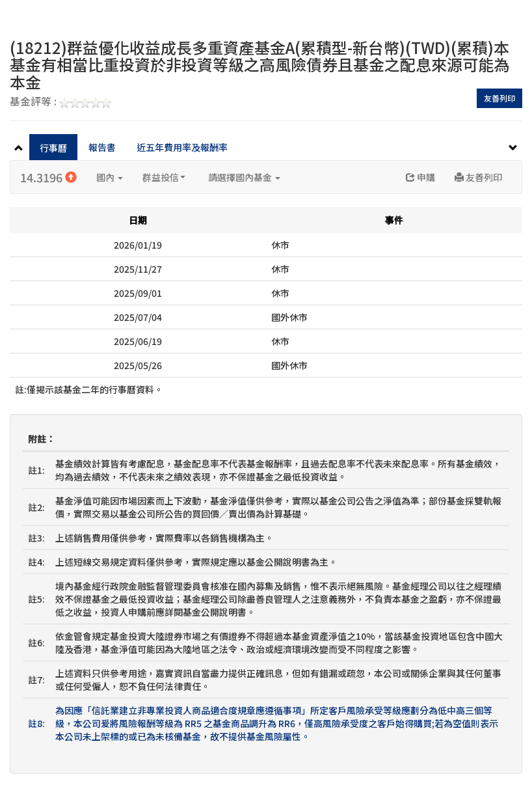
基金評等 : (60, 102)
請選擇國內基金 (244, 177)
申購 (420, 177)
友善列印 (499, 98)
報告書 (102, 147)
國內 (110, 177)
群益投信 (164, 177)
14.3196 (48, 177)
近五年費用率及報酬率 (182, 147)
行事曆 (53, 148)
